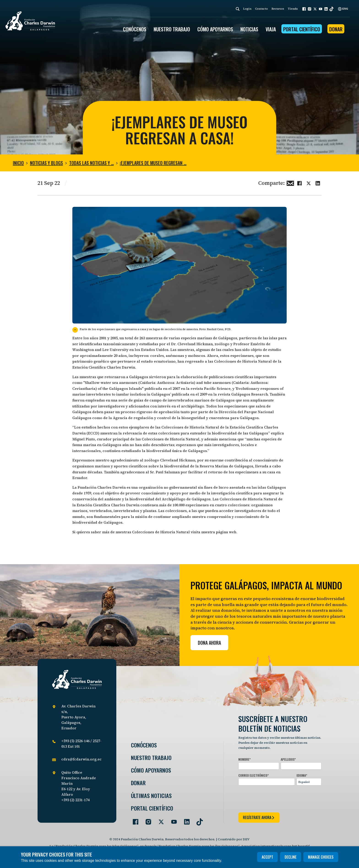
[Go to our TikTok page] (198, 820)
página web (226, 532)
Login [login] (247, 9)
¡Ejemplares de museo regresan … (153, 163)
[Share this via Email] (290, 183)
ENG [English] (343, 9)
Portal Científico (302, 29)
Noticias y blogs (46, 163)
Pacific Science (217, 388)
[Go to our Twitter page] (159, 820)
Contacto (261, 9)
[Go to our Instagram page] (147, 820)
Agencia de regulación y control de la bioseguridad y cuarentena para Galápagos (186, 418)
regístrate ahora (259, 817)
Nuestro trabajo (172, 29)
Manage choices (321, 857)
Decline (291, 857)
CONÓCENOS (135, 29)
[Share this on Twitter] (309, 183)
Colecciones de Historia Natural (243, 361)
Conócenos (144, 745)
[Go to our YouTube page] (172, 820)
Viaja (271, 29)
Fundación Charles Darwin (102, 487)
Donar (336, 29)
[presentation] (273, 798)
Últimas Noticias (151, 796)
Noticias (249, 29)
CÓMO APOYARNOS (215, 29)
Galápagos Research (250, 394)
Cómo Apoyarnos (151, 770)
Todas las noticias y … (91, 163)
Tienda (293, 9)
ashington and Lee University (102, 350)
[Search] (238, 9)
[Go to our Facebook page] (134, 820)
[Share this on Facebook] (299, 183)
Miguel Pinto (84, 439)
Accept (267, 857)
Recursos (278, 9)
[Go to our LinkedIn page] (185, 820)
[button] (304, 9)
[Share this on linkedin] (318, 183)
